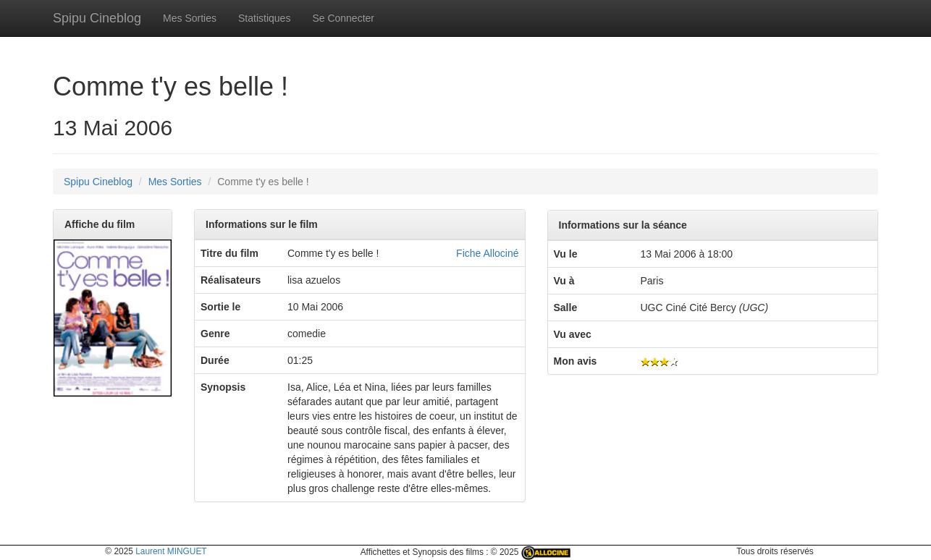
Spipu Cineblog (97, 18)
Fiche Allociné (487, 253)
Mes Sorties (190, 18)
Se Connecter (343, 18)
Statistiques (264, 18)
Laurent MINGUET (171, 551)
